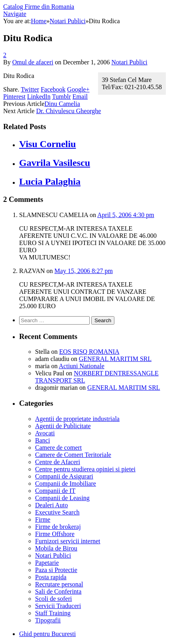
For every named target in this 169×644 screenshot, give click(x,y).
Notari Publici (129, 62)
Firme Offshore (55, 534)
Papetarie (47, 563)
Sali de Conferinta (58, 591)
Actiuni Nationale (82, 366)
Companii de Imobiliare (66, 483)
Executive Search (57, 512)
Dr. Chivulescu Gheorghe (69, 111)
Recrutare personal (59, 584)
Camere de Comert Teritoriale (73, 455)
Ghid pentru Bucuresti (47, 634)
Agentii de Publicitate (63, 426)
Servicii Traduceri (58, 606)
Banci (42, 440)
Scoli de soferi (53, 599)
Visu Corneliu (47, 144)
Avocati (45, 433)
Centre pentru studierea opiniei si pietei (85, 469)
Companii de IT (55, 491)
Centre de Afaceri (58, 462)
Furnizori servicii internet (68, 541)
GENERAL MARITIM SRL (115, 359)
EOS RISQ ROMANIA (89, 352)
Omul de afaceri (33, 62)
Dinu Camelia (62, 104)
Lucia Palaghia (50, 181)
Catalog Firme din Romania (39, 7)
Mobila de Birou (56, 548)
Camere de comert (58, 448)
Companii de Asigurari (64, 476)
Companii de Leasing (62, 498)
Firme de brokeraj (58, 527)
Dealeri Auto (51, 505)
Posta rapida (51, 577)
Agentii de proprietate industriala (77, 419)
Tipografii (48, 620)
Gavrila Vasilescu (55, 163)
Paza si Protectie (56, 570)
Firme (43, 519)
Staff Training (53, 613)
